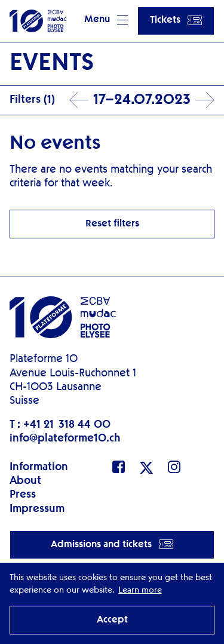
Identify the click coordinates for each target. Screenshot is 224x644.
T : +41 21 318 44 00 (60, 425)
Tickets (176, 20)
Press (23, 495)
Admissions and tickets (112, 544)
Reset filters (112, 224)
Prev (79, 100)
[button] (106, 21)
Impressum (37, 509)
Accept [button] (112, 620)
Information (39, 467)
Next (205, 100)
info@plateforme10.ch (65, 438)
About (25, 481)
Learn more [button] (140, 590)
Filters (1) (32, 100)
